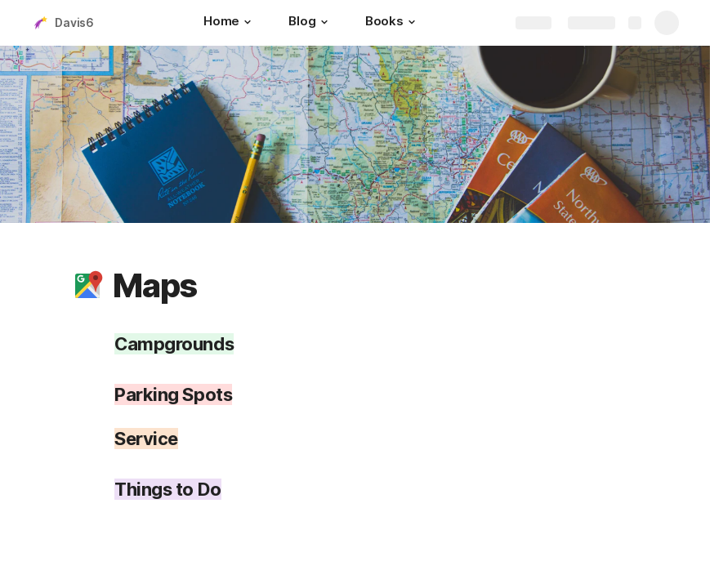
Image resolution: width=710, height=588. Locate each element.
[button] (248, 22)
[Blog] (310, 23)
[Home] (230, 23)
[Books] (393, 23)
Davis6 (74, 22)
